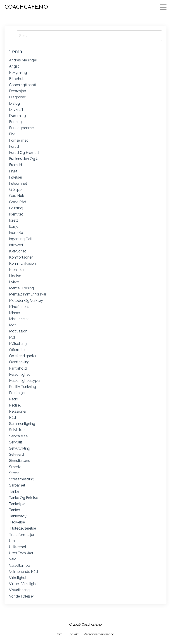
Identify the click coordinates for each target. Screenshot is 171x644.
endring (15, 122)
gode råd (18, 202)
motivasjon (18, 331)
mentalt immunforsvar (28, 294)
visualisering (19, 590)
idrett (14, 220)
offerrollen (18, 350)
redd (14, 399)
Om (59, 634)
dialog (14, 103)
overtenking (19, 362)
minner (15, 313)
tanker (15, 510)
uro (12, 541)
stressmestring (22, 479)
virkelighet (18, 578)
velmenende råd (23, 572)
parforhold (18, 368)
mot (12, 325)
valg (13, 559)
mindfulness (19, 307)
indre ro (16, 233)
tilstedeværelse (23, 528)
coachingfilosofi (22, 85)
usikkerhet (18, 547)
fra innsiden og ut (24, 159)
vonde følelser (21, 596)
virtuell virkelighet (24, 584)
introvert (16, 245)
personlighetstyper (25, 381)
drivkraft (16, 110)
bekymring (18, 73)
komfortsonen (21, 257)
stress (14, 473)
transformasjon (22, 535)
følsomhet (18, 183)
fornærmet (18, 140)
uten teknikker (21, 553)
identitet (16, 214)
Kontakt (73, 634)
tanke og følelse (24, 498)
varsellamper (20, 565)
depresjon (18, 91)
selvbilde (17, 430)
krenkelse (17, 270)
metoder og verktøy (26, 301)
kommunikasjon (23, 263)
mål (12, 338)
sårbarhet (17, 485)
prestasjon (18, 393)
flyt (12, 134)
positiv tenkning (23, 387)
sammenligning (22, 424)
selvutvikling (20, 448)
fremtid (15, 165)
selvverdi (17, 454)
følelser (16, 177)
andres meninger (23, 60)
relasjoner (18, 411)
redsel (15, 405)
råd (12, 418)
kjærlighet (18, 251)
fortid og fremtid (24, 153)
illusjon (15, 226)
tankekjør (17, 504)
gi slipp (15, 190)
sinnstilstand (20, 461)
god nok (17, 196)
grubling (16, 208)
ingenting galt (21, 239)
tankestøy (18, 516)
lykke (14, 282)
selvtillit (16, 442)
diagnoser (18, 97)
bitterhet (16, 79)
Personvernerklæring (99, 634)
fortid (14, 146)
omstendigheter (23, 356)
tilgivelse (17, 522)
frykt (13, 171)
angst (14, 66)
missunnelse (19, 319)
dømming (17, 116)
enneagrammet (22, 128)
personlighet (19, 374)
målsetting (18, 344)
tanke (14, 491)
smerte (15, 467)
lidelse (15, 276)
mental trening (21, 288)
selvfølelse (18, 436)
